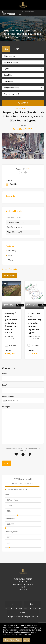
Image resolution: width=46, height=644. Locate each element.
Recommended (10, 275)
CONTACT (23, 590)
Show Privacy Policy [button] (13, 640)
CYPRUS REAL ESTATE (23, 579)
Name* (5, 373)
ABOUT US (23, 582)
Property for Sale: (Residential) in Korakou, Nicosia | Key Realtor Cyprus (12, 323)
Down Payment (11, 532)
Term (7, 495)
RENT (17, 49)
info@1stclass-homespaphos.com (23, 617)
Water (11, 260)
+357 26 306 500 (14, 608)
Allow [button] (27, 640)
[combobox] (23, 56)
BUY (6, 49)
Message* (6, 407)
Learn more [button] (27, 634)
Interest (9, 506)
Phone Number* (8, 397)
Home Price (10, 519)
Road (10, 255)
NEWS (23, 587)
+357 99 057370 (9, 14)
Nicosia (27, 109)
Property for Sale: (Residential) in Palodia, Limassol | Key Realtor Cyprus (34, 323)
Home (19, 109)
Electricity (12, 251)
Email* (5, 385)
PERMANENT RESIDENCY (23, 584)
